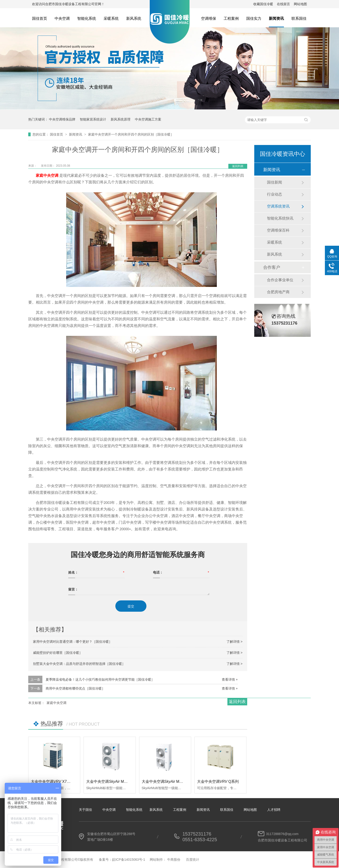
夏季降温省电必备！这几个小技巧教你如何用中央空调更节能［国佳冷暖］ (100, 679)
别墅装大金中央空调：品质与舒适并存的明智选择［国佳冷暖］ (79, 664)
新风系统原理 (121, 119)
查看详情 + (230, 679)
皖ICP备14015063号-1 (129, 860)
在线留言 (283, 4)
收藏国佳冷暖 (263, 4)
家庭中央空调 (56, 703)
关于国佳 (85, 810)
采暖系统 (111, 18)
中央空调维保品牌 (62, 119)
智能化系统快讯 (280, 218)
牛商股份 (174, 860)
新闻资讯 (276, 18)
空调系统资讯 (278, 206)
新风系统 (134, 18)
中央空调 (62, 18)
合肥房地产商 (278, 292)
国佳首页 (40, 18)
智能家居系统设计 (93, 119)
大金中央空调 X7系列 (53, 782)
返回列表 (238, 166)
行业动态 (274, 194)
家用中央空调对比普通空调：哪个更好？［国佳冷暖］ (73, 642)
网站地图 (300, 4)
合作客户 (272, 267)
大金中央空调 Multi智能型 (169, 782)
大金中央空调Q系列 (218, 782)
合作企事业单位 (280, 280)
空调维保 (209, 18)
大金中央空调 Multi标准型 (113, 782)
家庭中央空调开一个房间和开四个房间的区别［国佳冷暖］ (131, 134)
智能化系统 (87, 18)
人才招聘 (274, 810)
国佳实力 (254, 18)
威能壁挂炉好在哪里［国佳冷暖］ (58, 653)
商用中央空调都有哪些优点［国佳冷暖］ (75, 688)
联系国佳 (299, 18)
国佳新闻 (274, 182)
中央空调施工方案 (148, 119)
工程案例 (231, 18)
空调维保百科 (278, 230)
